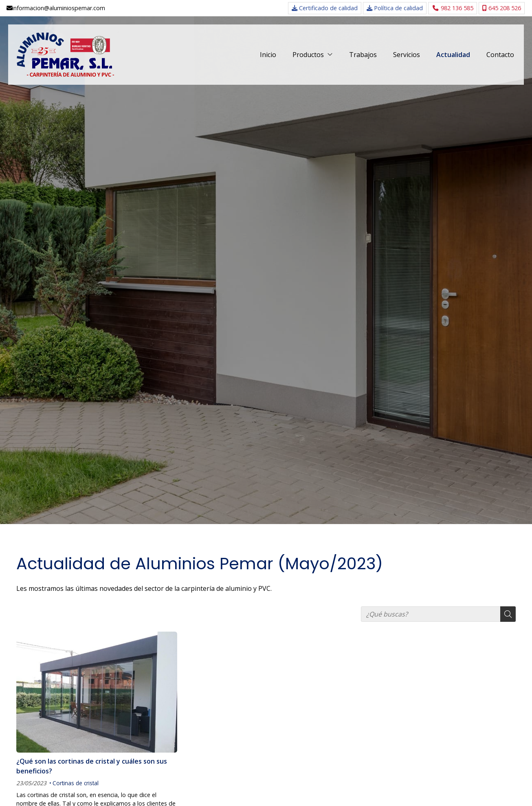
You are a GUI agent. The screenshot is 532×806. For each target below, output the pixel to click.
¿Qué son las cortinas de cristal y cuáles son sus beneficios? (92, 766)
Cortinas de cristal (76, 783)
